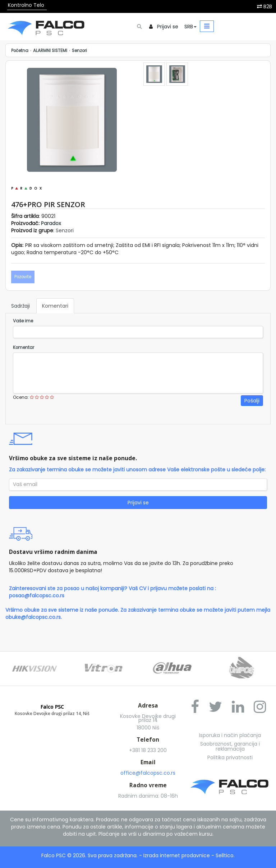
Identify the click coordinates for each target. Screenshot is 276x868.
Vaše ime (23, 321)
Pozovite (23, 277)
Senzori (79, 51)
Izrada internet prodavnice (177, 855)
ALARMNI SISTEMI (50, 51)
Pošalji (252, 401)
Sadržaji (20, 306)
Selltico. (225, 855)
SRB (190, 27)
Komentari (55, 306)
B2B (268, 6)
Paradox (51, 223)
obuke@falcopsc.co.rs (33, 617)
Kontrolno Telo (26, 5)
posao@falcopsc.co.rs (37, 596)
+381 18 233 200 (148, 750)
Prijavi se (168, 27)
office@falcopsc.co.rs (148, 773)
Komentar (24, 347)
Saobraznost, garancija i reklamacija (230, 746)
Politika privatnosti (230, 757)
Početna (20, 51)
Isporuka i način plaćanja (230, 735)
